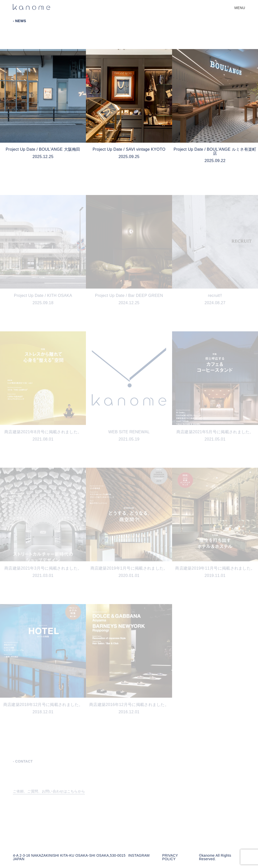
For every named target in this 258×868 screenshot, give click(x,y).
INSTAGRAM (139, 856)
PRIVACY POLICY (170, 857)
